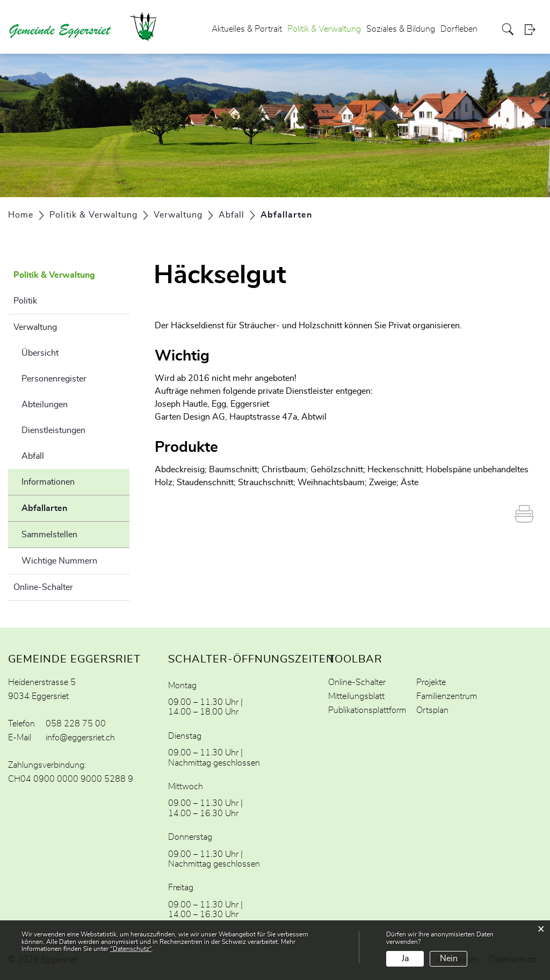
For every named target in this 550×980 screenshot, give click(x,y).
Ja (405, 959)
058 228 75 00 (76, 724)
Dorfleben (459, 29)
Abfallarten (71, 507)
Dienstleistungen (53, 430)
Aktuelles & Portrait (247, 29)
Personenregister (54, 379)
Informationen (48, 482)
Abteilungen (45, 405)
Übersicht (40, 353)
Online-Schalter (43, 587)
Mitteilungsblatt (356, 696)
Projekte (431, 682)
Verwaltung (35, 327)
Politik (25, 301)
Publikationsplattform (367, 710)
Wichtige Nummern (59, 561)
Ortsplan (432, 710)
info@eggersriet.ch (80, 738)
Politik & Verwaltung (324, 29)
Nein (449, 959)
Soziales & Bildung (401, 29)
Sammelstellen (49, 535)
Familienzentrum (447, 696)
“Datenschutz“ (131, 949)
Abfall (33, 456)
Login (533, 29)
